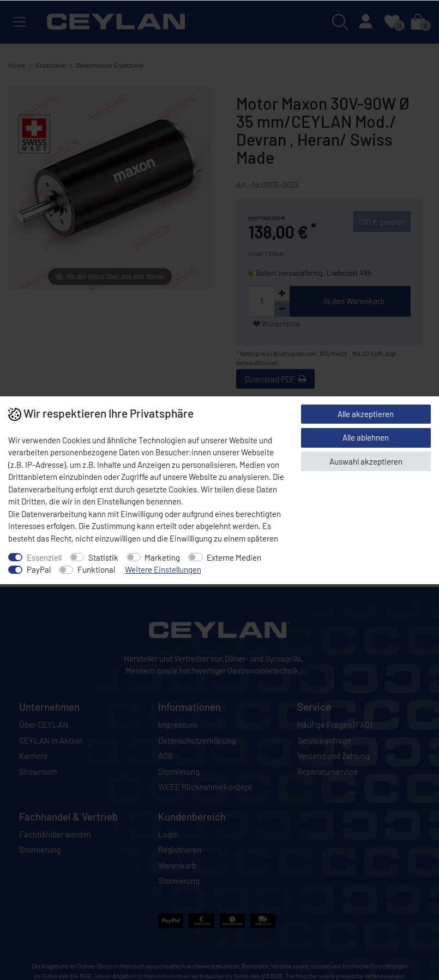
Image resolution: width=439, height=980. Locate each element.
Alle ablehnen (366, 437)
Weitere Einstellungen (163, 569)
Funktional (96, 569)
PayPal (39, 569)
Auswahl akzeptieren (366, 461)
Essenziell (44, 557)
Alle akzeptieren (366, 414)
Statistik (103, 557)
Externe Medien (234, 557)
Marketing (162, 557)
